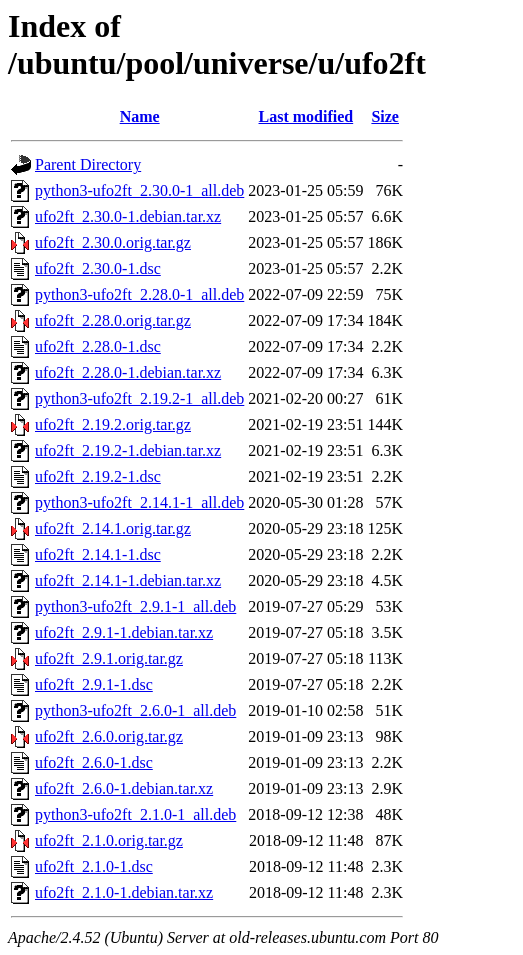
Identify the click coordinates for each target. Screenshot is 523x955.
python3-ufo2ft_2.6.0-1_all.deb (135, 710)
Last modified (306, 116)
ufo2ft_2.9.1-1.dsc (94, 684)
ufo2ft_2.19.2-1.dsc (98, 476)
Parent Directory (88, 164)
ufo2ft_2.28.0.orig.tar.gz (113, 320)
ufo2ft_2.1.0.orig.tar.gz (109, 840)
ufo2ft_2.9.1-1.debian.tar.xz (124, 632)
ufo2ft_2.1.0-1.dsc (94, 866)
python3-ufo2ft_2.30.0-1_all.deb (139, 190)
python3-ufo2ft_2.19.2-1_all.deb (139, 398)
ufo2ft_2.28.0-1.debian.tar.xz (128, 372)
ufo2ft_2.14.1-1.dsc (98, 554)
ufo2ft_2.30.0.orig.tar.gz (113, 242)
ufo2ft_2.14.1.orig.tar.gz (113, 528)
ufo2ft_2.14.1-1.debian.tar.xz (128, 580)
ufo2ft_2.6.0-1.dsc (94, 762)
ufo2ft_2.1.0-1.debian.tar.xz (124, 892)
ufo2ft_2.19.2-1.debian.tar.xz (128, 450)
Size (385, 116)
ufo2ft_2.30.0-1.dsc (98, 268)
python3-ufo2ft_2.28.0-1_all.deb (139, 294)
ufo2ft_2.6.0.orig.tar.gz (109, 736)
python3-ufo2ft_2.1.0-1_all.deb (135, 814)
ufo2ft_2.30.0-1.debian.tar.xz (128, 216)
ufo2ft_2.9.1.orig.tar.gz (109, 658)
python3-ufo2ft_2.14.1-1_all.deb (139, 502)
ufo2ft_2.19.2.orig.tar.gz (113, 424)
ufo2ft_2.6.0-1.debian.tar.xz (124, 788)
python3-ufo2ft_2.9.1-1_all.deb (135, 606)
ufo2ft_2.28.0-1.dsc (98, 346)
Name (140, 116)
